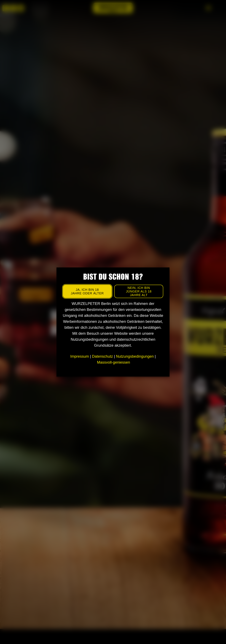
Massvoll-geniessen (114, 362)
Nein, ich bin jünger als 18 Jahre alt (139, 291)
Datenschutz (102, 356)
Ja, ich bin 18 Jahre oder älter (87, 291)
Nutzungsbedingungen (135, 356)
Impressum (80, 356)
